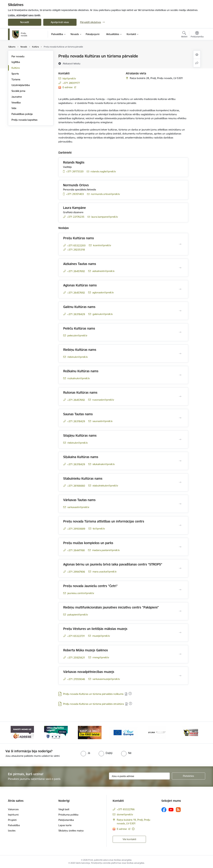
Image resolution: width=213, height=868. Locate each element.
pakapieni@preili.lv (78, 615)
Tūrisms (16, 79)
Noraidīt (25, 22)
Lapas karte (65, 825)
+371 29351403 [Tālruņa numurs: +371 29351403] (75, 194)
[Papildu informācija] (133, 829)
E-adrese (68, 87)
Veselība (16, 103)
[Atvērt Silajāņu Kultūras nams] (180, 439)
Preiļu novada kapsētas (24, 120)
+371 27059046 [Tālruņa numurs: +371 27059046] (76, 679)
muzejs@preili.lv (101, 636)
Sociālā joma (18, 91)
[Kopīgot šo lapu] (197, 63)
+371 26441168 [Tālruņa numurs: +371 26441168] (76, 550)
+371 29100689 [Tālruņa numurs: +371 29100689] (76, 529)
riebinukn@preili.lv (78, 357)
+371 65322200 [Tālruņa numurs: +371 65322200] (76, 245)
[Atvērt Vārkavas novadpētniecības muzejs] (180, 676)
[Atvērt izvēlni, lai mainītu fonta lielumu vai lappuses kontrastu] (197, 35)
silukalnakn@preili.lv (104, 464)
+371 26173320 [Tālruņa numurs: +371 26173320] (75, 171)
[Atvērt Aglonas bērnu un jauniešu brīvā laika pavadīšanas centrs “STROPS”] (180, 568)
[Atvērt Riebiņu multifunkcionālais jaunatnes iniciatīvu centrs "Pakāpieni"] (180, 611)
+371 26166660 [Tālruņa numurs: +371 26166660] (76, 486)
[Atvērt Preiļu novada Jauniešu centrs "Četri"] (180, 590)
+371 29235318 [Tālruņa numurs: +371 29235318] (76, 250)
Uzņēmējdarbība (21, 85)
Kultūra (16, 68)
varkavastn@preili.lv (78, 507)
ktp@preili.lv (69, 78)
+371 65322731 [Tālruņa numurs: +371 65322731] (76, 636)
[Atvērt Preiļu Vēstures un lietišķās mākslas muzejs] (180, 633)
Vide (14, 108)
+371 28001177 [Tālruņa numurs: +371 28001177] (71, 83)
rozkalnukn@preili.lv (79, 378)
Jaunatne (17, 97)
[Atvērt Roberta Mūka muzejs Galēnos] (180, 654)
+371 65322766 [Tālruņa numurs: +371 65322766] (126, 809)
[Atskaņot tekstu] (72, 63)
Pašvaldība (14, 825)
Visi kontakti (129, 839)
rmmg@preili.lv (101, 657)
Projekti (12, 820)
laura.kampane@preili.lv (105, 217)
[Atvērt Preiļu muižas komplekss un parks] (180, 547)
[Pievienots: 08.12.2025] (130, 694)
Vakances (13, 809)
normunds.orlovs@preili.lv (105, 194)
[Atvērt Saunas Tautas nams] (180, 418)
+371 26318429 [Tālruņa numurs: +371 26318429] (76, 314)
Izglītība (16, 62)
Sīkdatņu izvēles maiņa (71, 831)
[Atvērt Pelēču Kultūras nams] (180, 332)
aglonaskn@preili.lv (103, 292)
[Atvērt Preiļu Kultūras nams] (180, 244)
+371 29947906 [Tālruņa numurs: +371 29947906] (76, 572)
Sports (15, 74)
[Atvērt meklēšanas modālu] (184, 35)
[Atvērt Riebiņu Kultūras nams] (180, 354)
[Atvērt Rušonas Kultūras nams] (180, 396)
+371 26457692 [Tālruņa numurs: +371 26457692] (76, 271)
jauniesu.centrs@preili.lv (81, 593)
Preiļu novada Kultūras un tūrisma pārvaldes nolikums (93, 694)
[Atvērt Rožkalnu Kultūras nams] (180, 375)
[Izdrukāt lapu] (197, 55)
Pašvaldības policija (22, 114)
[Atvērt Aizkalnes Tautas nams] (180, 268)
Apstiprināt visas (60, 22)
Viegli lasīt (64, 809)
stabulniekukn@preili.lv (105, 486)
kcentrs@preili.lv (102, 245)
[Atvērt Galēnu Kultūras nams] (180, 311)
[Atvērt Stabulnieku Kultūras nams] (180, 482)
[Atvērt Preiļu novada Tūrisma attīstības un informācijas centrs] (180, 525)
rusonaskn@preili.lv (103, 400)
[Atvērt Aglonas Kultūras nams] (180, 289)
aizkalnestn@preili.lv (103, 271)
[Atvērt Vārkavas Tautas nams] (180, 504)
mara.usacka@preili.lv (105, 572)
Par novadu (18, 56)
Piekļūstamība (66, 820)
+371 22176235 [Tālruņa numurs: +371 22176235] (76, 217)
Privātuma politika (68, 815)
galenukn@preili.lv (103, 314)
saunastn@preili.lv (103, 421)
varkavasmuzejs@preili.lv (106, 679)
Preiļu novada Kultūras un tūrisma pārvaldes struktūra (93, 704)
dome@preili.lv (125, 814)
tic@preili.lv (99, 529)
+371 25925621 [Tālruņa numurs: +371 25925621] (76, 658)
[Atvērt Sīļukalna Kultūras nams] (180, 461)
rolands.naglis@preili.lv (103, 171)
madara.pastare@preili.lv (106, 550)
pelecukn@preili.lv (77, 335)
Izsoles (12, 831)
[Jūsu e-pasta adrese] (139, 776)
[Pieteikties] (189, 776)
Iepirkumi (13, 815)
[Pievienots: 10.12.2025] (130, 703)
